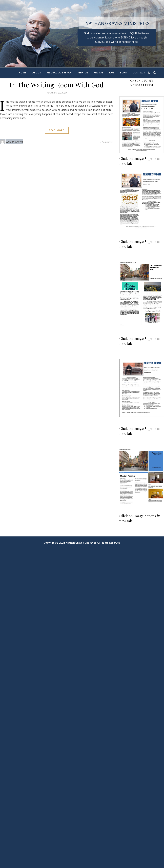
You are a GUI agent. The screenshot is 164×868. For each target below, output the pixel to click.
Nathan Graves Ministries (117, 23)
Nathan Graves (15, 142)
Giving (99, 73)
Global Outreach (60, 73)
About (37, 73)
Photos (83, 73)
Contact (139, 73)
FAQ (112, 73)
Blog (123, 73)
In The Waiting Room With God (57, 85)
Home (23, 73)
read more (57, 130)
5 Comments (106, 142)
